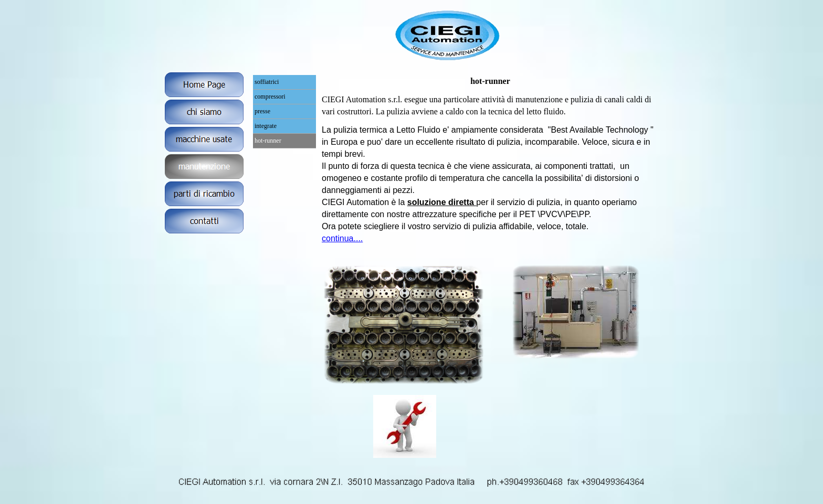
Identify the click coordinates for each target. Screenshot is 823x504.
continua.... (342, 238)
